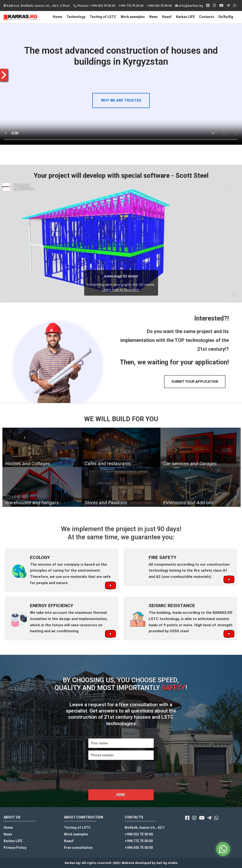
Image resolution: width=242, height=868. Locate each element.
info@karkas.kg (189, 6)
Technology (76, 17)
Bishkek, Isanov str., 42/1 (145, 828)
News (153, 17)
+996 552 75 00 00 (139, 834)
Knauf (167, 17)
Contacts (207, 17)
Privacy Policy (15, 848)
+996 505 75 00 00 (159, 6)
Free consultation (78, 848)
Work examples (133, 17)
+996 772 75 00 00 (131, 6)
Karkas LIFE (185, 17)
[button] (195, 382)
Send (121, 795)
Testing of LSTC (103, 17)
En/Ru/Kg (226, 17)
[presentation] (125, 782)
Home (57, 17)
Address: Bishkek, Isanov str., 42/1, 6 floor (37, 6)
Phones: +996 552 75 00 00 (94, 6)
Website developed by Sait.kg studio (150, 863)
